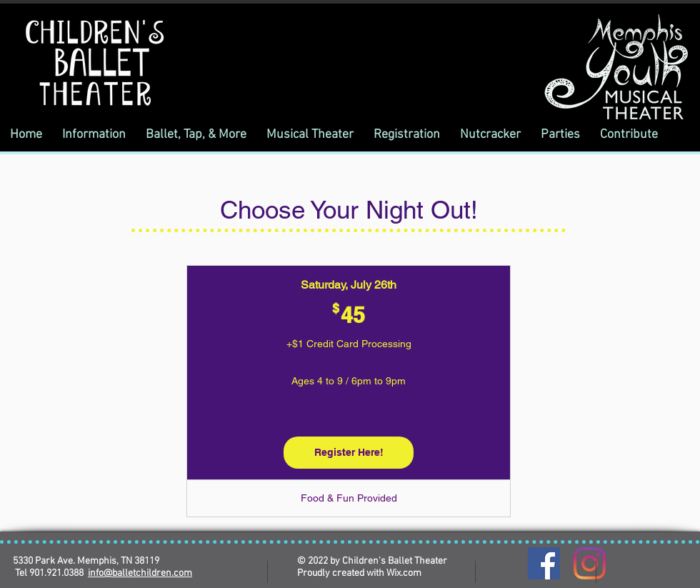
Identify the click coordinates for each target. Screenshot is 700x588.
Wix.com (404, 573)
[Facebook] (544, 563)
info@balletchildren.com (140, 573)
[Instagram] (590, 563)
